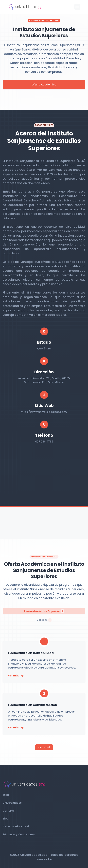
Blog (6, 819)
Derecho (44, 620)
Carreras (9, 811)
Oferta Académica (44, 85)
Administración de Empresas (44, 611)
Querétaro (44, 349)
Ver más (44, 747)
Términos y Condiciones (19, 834)
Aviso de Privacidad (16, 827)
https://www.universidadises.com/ (44, 412)
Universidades (12, 803)
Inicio (6, 795)
